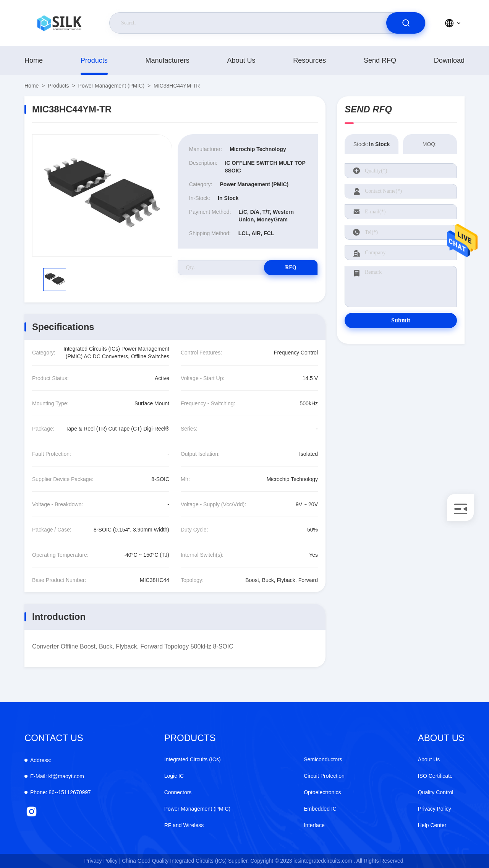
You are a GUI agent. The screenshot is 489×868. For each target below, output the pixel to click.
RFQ (291, 267)
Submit (401, 320)
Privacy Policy (435, 809)
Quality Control (436, 792)
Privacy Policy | (103, 861)
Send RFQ (380, 60)
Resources (309, 60)
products (94, 60)
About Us (241, 60)
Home (34, 60)
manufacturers (168, 60)
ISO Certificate (435, 776)
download (449, 60)
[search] (406, 23)
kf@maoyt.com (57, 776)
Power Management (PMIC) (112, 86)
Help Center (432, 825)
